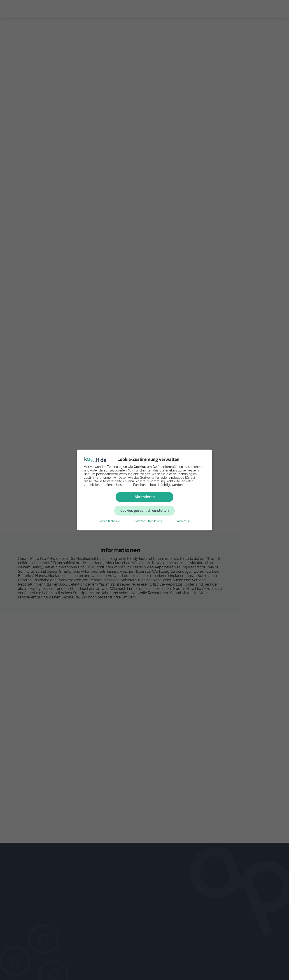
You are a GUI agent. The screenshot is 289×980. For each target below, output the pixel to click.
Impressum (184, 514)
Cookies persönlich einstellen (172, 504)
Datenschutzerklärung (148, 514)
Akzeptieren (112, 504)
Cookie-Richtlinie (109, 514)
